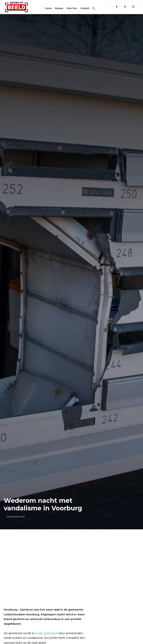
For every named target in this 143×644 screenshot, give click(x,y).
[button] (94, 8)
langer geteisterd (46, 633)
